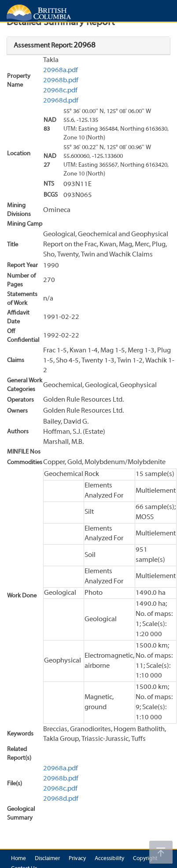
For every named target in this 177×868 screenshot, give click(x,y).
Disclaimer (47, 859)
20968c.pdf (60, 91)
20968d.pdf (61, 101)
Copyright (145, 859)
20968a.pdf (61, 70)
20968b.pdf (61, 81)
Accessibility (109, 859)
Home (18, 859)
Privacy (77, 859)
